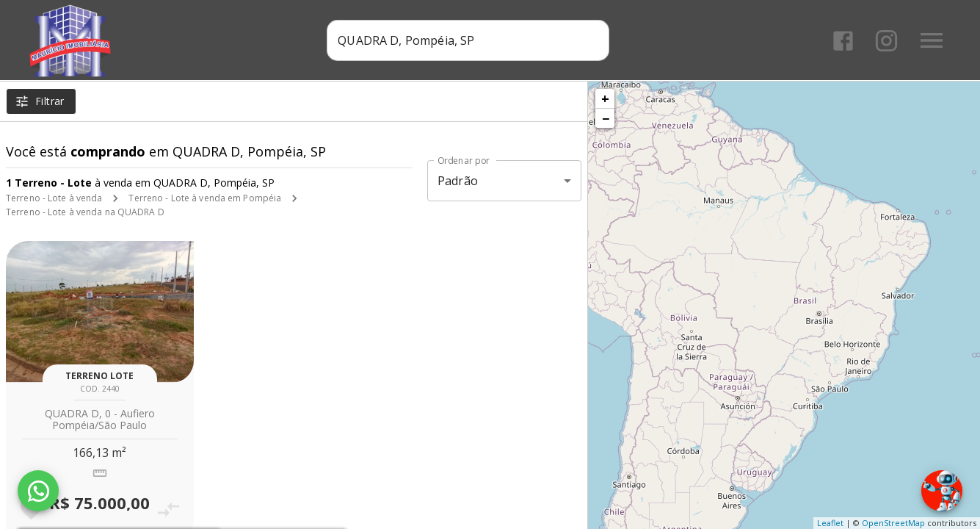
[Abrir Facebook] (843, 41)
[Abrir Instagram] (886, 41)
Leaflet (830, 523)
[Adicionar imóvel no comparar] (168, 510)
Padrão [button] (458, 181)
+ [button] (605, 98)
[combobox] (468, 40)
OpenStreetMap (893, 523)
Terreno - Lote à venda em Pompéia (205, 198)
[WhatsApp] (38, 491)
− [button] (606, 118)
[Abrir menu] (932, 40)
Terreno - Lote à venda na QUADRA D (85, 212)
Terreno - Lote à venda (54, 198)
